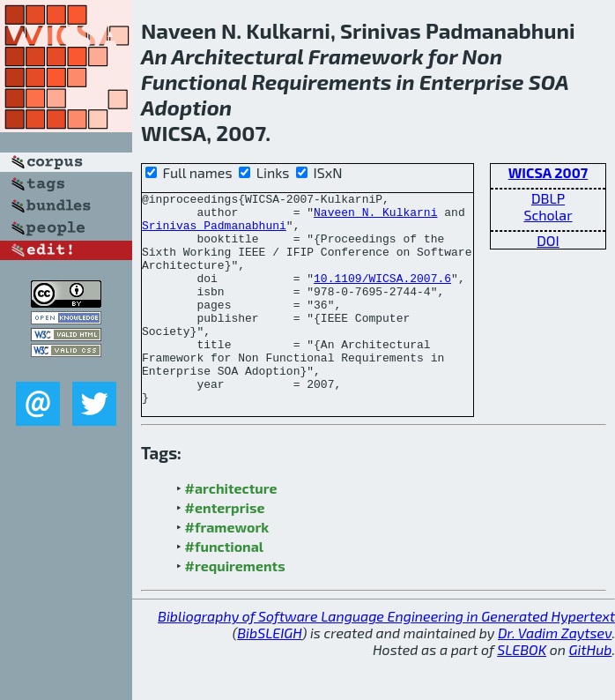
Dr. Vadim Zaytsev (555, 675)
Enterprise (472, 82)
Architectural (238, 56)
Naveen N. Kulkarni (375, 217)
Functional (194, 82)
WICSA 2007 (548, 172)
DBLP (548, 198)
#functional (225, 588)
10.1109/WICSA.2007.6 (382, 296)
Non (482, 56)
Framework (366, 56)
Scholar (548, 215)
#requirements (235, 608)
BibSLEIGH (269, 675)
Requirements (321, 82)
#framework (227, 569)
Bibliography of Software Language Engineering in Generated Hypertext (386, 658)
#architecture (231, 530)
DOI (548, 240)
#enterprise (225, 550)
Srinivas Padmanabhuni (214, 233)
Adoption (186, 107)
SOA (548, 82)
